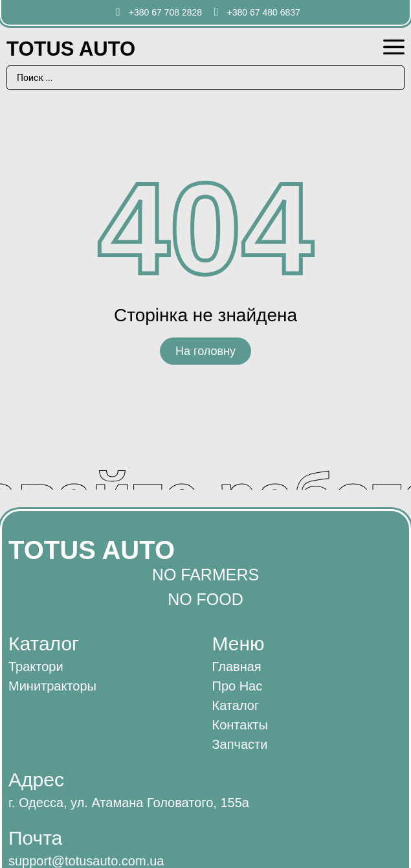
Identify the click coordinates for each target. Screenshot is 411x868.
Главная (237, 667)
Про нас (238, 686)
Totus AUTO (71, 49)
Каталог (236, 705)
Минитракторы (52, 686)
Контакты (240, 725)
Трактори (36, 667)
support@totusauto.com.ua (86, 861)
